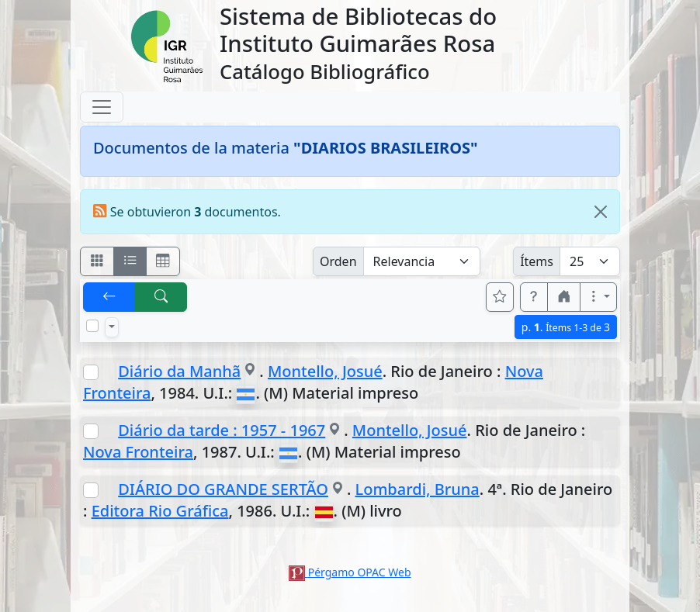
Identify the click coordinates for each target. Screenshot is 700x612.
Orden (338, 261)
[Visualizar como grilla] (163, 261)
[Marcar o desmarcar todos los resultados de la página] (92, 326)
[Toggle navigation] (102, 107)
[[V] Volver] (109, 297)
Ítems (537, 261)
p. (566, 327)
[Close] (601, 212)
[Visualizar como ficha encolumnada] (130, 261)
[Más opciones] (598, 297)
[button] (534, 297)
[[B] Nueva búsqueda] (161, 297)
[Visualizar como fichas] (97, 261)
